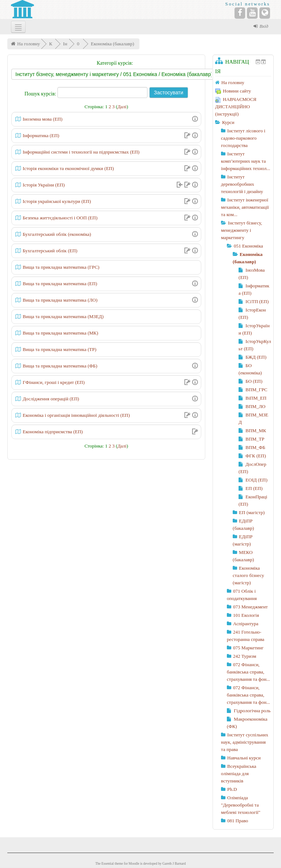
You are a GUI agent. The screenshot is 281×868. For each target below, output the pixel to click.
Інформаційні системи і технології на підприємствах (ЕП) (81, 152)
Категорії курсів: (115, 63)
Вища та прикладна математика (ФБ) (60, 366)
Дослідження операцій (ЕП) (51, 399)
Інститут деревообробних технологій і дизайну (242, 184)
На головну (29, 44)
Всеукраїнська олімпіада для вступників (239, 773)
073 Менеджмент (250, 607)
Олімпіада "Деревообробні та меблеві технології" (241, 805)
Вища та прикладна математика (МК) (60, 333)
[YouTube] (252, 13)
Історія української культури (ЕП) (57, 201)
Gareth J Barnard (174, 864)
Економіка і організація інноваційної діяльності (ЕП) (76, 415)
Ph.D (232, 789)
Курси (228, 122)
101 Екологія (246, 615)
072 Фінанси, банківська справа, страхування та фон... (248, 672)
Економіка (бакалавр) (112, 44)
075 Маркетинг (248, 648)
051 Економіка (248, 246)
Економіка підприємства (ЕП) (53, 432)
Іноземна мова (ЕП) (43, 119)
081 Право (238, 821)
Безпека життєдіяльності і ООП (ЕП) (60, 218)
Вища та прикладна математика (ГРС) (61, 267)
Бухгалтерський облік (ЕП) (50, 251)
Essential (108, 864)
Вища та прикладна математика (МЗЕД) (63, 316)
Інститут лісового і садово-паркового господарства (243, 138)
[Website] (265, 13)
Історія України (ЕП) (44, 185)
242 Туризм (245, 656)
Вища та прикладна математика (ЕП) (60, 284)
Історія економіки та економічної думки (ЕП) (68, 168)
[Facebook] (240, 13)
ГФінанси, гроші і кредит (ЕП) (54, 382)
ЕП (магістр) (252, 512)
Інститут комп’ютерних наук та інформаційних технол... (246, 161)
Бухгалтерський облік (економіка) (57, 234)
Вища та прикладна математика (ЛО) (60, 300)
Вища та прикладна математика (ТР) (59, 349)
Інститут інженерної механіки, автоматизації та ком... (245, 207)
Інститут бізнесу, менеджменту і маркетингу (241, 230)
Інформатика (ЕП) (41, 135)
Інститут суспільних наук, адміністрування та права (245, 742)
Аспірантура (246, 624)
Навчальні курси (244, 758)
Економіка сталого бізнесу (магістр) (248, 575)
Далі (122, 107)
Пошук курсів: (41, 94)
